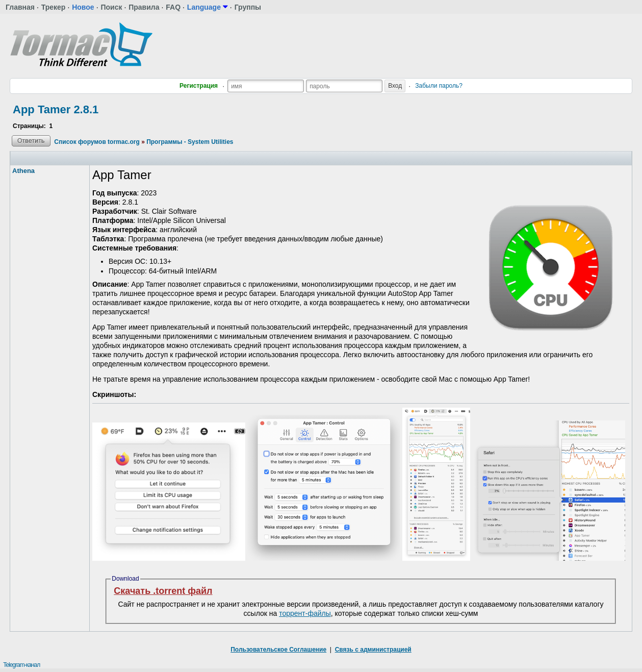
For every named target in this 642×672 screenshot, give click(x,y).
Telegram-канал (21, 665)
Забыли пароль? (439, 86)
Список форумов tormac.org (97, 142)
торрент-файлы (305, 613)
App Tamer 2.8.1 (56, 109)
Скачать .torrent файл (163, 591)
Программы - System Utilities (190, 142)
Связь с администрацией (373, 650)
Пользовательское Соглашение (278, 650)
